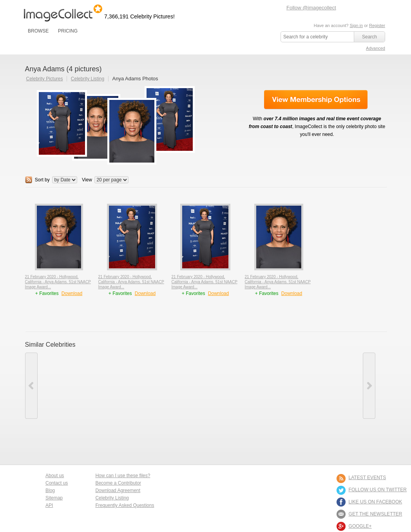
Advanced (376, 48)
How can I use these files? (123, 476)
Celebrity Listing (88, 79)
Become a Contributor (118, 483)
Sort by (42, 180)
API (49, 505)
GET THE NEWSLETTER (376, 514)
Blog (50, 490)
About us (55, 476)
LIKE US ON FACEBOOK (376, 502)
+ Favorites (48, 293)
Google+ (360, 526)
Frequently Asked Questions (125, 505)
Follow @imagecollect (311, 8)
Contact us (57, 483)
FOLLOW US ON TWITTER (378, 490)
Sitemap (54, 498)
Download (72, 293)
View (87, 180)
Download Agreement (118, 490)
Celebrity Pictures (45, 79)
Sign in (356, 25)
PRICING (68, 31)
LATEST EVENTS (368, 478)
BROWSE (38, 31)
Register (377, 25)
